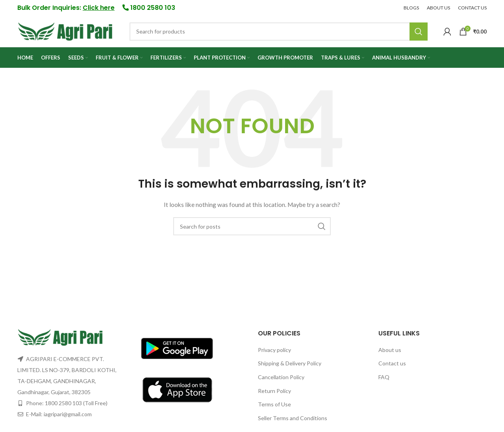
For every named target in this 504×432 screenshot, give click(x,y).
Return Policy (274, 393)
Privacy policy (274, 352)
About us (390, 352)
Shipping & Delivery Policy (290, 366)
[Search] (279, 33)
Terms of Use (274, 407)
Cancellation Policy (281, 379)
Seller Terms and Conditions (293, 420)
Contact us (392, 366)
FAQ (384, 379)
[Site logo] (66, 32)
